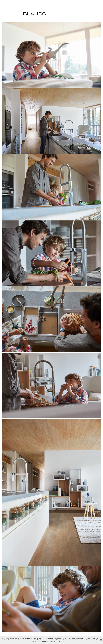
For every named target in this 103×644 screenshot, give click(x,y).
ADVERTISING (24, 5)
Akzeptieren (63, 641)
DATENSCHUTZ (70, 5)
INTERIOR (40, 5)
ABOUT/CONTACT (81, 5)
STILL (54, 5)
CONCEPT (60, 5)
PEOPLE (32, 5)
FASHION (47, 5)
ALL (17, 5)
